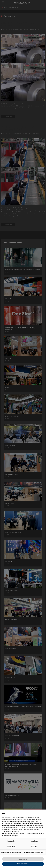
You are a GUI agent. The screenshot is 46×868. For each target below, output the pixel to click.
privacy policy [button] (31, 820)
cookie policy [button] (39, 826)
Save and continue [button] (23, 864)
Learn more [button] (23, 859)
